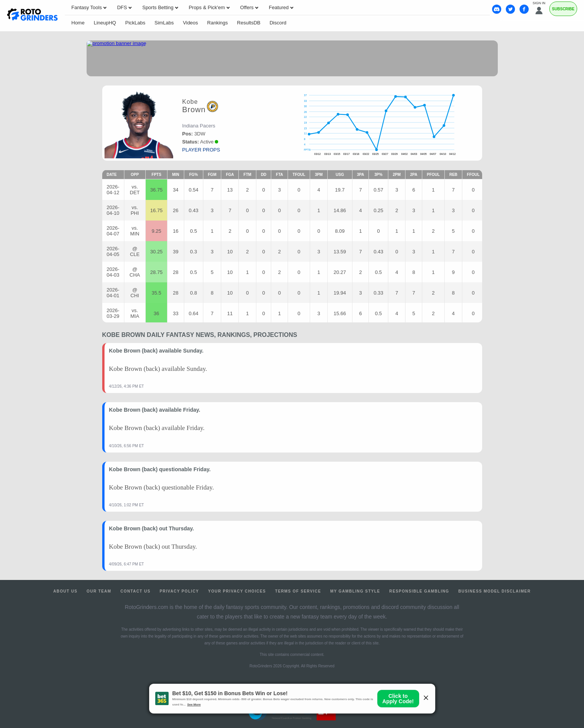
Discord (278, 23)
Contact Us (136, 591)
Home (78, 23)
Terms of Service (298, 591)
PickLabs (135, 23)
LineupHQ (105, 23)
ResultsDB (249, 23)
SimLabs (164, 23)
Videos (191, 23)
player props (201, 150)
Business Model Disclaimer (494, 591)
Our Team (99, 591)
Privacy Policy (179, 591)
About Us (65, 591)
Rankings (217, 23)
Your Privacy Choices (237, 591)
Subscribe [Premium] (563, 9)
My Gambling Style (355, 591)
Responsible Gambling (419, 591)
